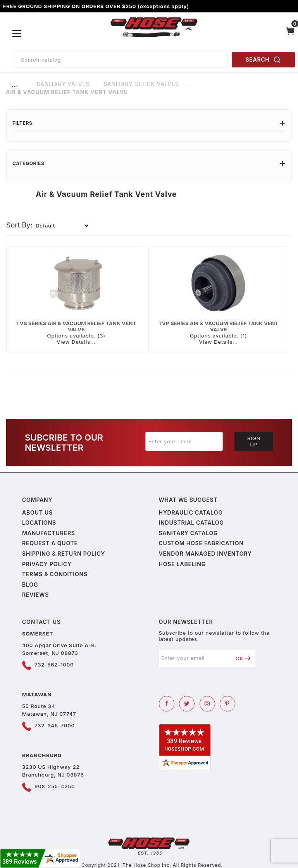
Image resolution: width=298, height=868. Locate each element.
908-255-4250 (55, 786)
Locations (39, 523)
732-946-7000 (55, 725)
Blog (30, 585)
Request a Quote (50, 543)
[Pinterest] (227, 704)
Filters (149, 123)
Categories (149, 163)
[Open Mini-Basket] (290, 34)
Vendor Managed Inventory (205, 554)
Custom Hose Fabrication (201, 543)
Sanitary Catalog (189, 533)
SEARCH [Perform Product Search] (264, 60)
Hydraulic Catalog (191, 512)
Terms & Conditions (55, 574)
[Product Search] (120, 60)
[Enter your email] (184, 441)
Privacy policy (47, 564)
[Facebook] (167, 704)
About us (37, 512)
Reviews (35, 595)
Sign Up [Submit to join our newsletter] (254, 441)
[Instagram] (207, 704)
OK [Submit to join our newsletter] (243, 658)
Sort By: (19, 225)
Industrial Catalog (191, 523)
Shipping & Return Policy (64, 554)
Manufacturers (49, 533)
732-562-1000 (54, 665)
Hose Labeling (182, 564)
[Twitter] (187, 704)
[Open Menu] (17, 34)
